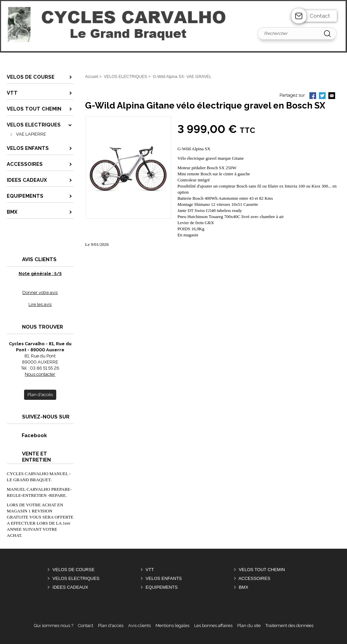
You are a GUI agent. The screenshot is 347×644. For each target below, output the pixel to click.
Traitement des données (289, 626)
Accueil (92, 77)
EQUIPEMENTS (162, 587)
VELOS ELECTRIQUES (76, 578)
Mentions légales (172, 626)
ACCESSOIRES (254, 578)
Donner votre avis (40, 292)
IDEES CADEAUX (70, 587)
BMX (243, 587)
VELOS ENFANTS (164, 578)
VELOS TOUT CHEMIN (262, 570)
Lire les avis (40, 304)
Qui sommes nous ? (54, 626)
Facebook (27, 435)
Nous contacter (40, 374)
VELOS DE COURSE (74, 570)
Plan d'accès (111, 626)
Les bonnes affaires (213, 626)
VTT (150, 570)
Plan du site (249, 626)
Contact (320, 16)
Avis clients (139, 626)
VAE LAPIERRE (31, 134)
